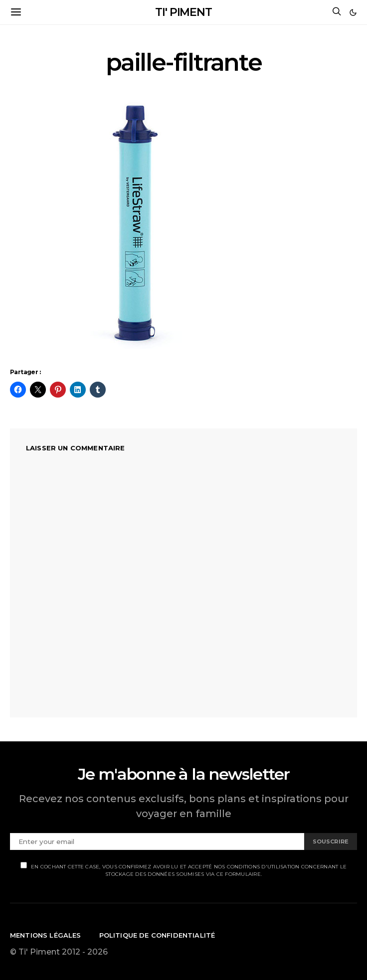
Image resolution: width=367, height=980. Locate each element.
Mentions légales (46, 935)
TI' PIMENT (183, 12)
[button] (353, 12)
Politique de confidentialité (157, 935)
